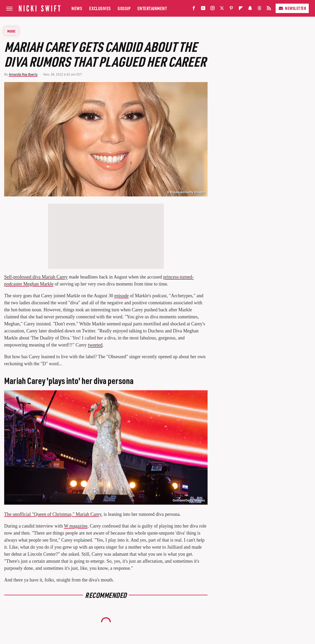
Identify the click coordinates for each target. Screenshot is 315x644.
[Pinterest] (231, 9)
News (77, 8)
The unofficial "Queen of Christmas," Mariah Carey (53, 514)
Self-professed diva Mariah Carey (36, 277)
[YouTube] (203, 9)
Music (11, 31)
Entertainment (152, 8)
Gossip (124, 8)
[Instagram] (213, 9)
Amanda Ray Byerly (23, 74)
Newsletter (292, 8)
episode (121, 296)
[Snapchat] (250, 9)
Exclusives (100, 8)
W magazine (76, 526)
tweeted (95, 345)
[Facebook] (194, 9)
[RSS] (269, 9)
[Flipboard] (241, 9)
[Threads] (259, 9)
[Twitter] (222, 9)
